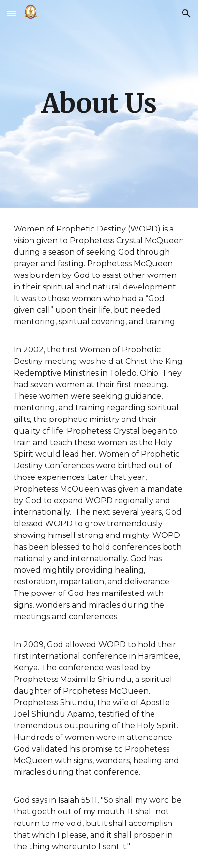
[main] (99, 104)
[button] (12, 13)
